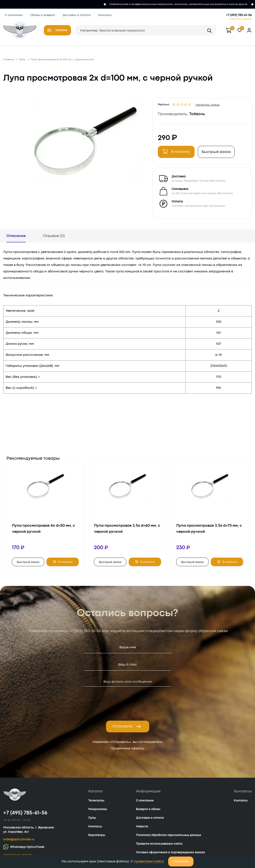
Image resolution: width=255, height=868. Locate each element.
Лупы (92, 821)
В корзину (177, 153)
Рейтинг (165, 106)
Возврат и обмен (148, 812)
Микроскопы (98, 812)
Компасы (95, 830)
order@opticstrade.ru (19, 843)
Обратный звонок (241, 19)
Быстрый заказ (217, 154)
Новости (142, 830)
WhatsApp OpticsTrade (24, 850)
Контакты (104, 15)
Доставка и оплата (75, 15)
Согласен (181, 862)
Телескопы (96, 804)
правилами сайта (149, 862)
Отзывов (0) (54, 239)
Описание (16, 239)
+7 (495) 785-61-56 (239, 15)
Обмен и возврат (41, 15)
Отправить (127, 730)
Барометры (97, 838)
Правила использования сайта (159, 847)
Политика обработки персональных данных (169, 838)
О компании (12, 15)
